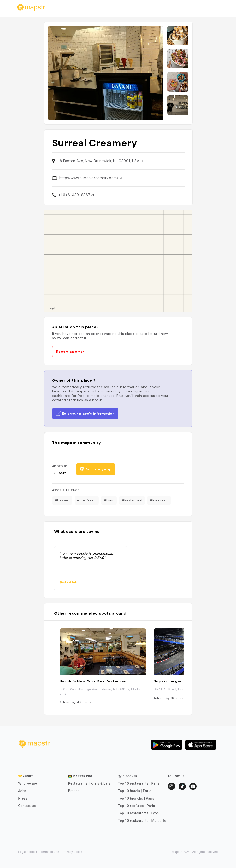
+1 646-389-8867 (76, 195)
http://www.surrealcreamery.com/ (91, 178)
